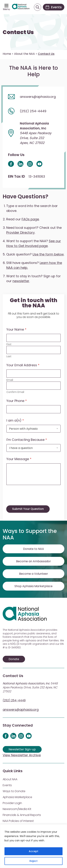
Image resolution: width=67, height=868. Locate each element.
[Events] (54, 7)
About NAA (10, 779)
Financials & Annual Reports (22, 815)
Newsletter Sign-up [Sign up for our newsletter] (22, 749)
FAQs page (30, 219)
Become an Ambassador (33, 561)
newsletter (21, 281)
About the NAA (24, 54)
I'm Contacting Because (27, 440)
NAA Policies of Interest (18, 821)
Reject (33, 861)
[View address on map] (33, 133)
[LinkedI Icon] (20, 164)
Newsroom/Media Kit (17, 809)
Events (7, 785)
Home (7, 54)
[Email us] (33, 97)
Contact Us (18, 32)
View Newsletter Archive (22, 755)
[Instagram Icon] (30, 164)
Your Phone (17, 401)
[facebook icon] (11, 164)
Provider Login (12, 803)
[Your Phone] (33, 409)
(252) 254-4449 (14, 700)
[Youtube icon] (39, 164)
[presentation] (33, 503)
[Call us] (33, 111)
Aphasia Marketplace (17, 797)
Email (10, 380)
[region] (33, 846)
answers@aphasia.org (21, 710)
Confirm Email (15, 392)
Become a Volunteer (34, 574)
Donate (14, 659)
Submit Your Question (28, 509)
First (9, 344)
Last (9, 356)
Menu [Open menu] (7, 9)
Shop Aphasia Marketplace (33, 586)
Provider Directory (20, 232)
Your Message (19, 459)
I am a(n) (15, 420)
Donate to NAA (33, 549)
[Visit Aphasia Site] (21, 7)
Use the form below (48, 254)
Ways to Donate (14, 791)
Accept (33, 851)
